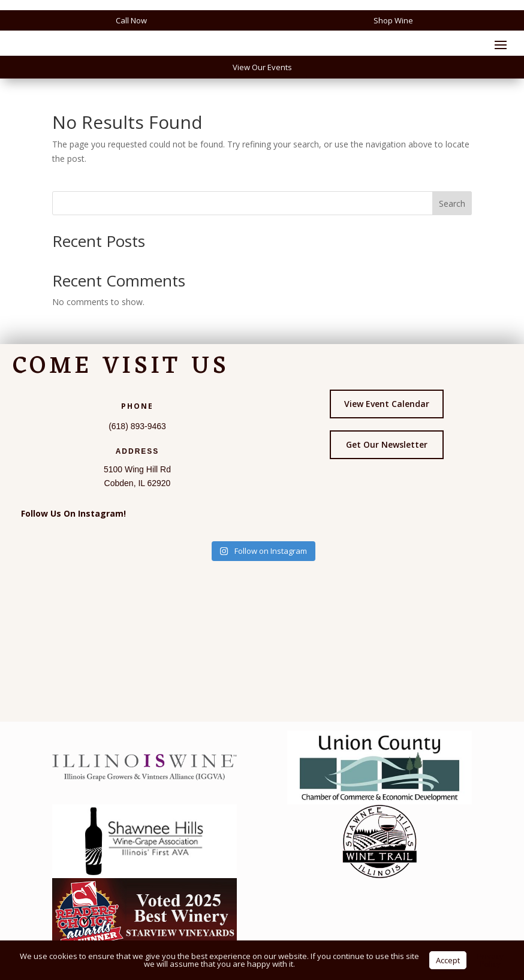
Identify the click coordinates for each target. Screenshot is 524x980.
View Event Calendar (387, 404)
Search (452, 203)
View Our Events (262, 67)
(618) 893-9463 (137, 426)
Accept (448, 960)
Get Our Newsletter (387, 444)
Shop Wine (393, 20)
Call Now (131, 20)
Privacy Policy (490, 960)
